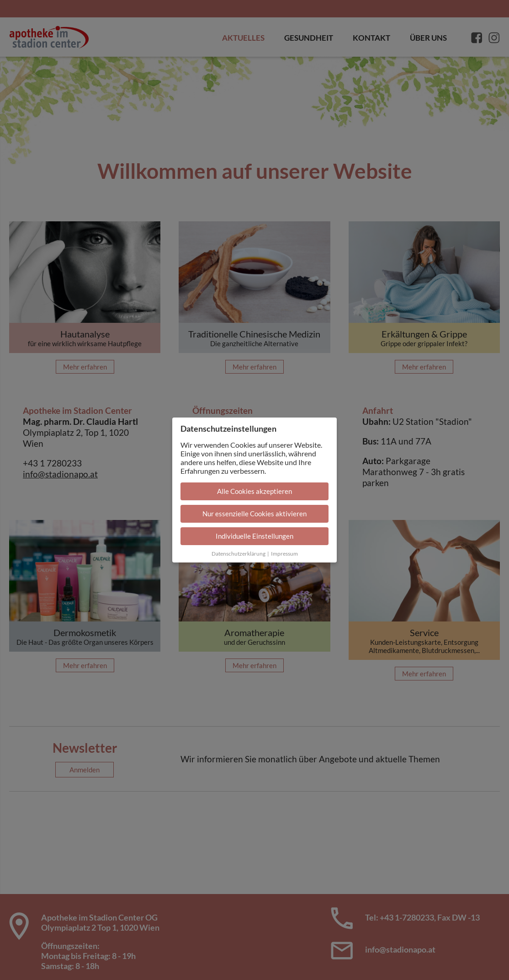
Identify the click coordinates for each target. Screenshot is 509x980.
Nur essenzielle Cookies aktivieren (254, 514)
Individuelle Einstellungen (254, 536)
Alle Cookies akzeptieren (254, 491)
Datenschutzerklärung (239, 554)
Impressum (284, 554)
